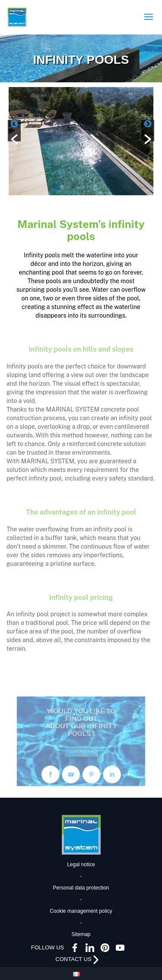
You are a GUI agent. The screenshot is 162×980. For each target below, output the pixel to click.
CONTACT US (81, 749)
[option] (81, 141)
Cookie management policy (81, 911)
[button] (14, 131)
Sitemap (81, 934)
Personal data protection (81, 888)
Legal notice (81, 865)
